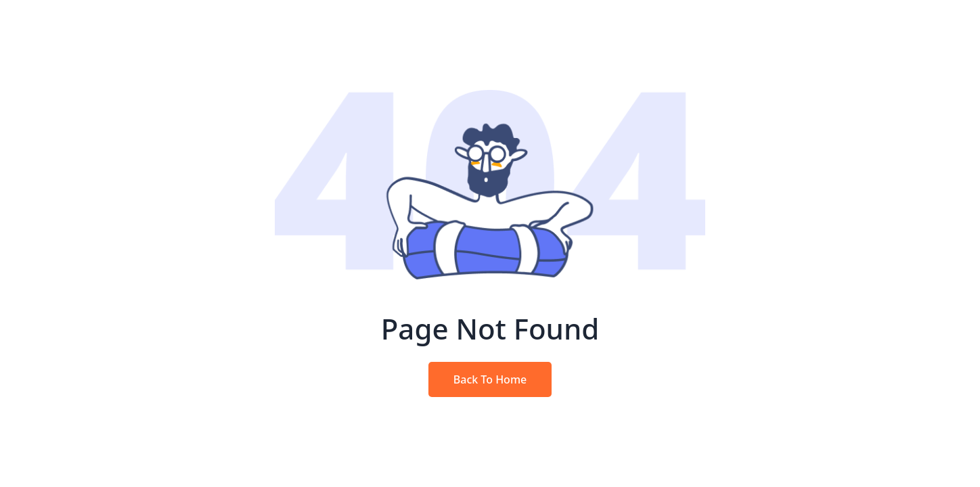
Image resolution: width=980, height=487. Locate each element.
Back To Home (490, 379)
